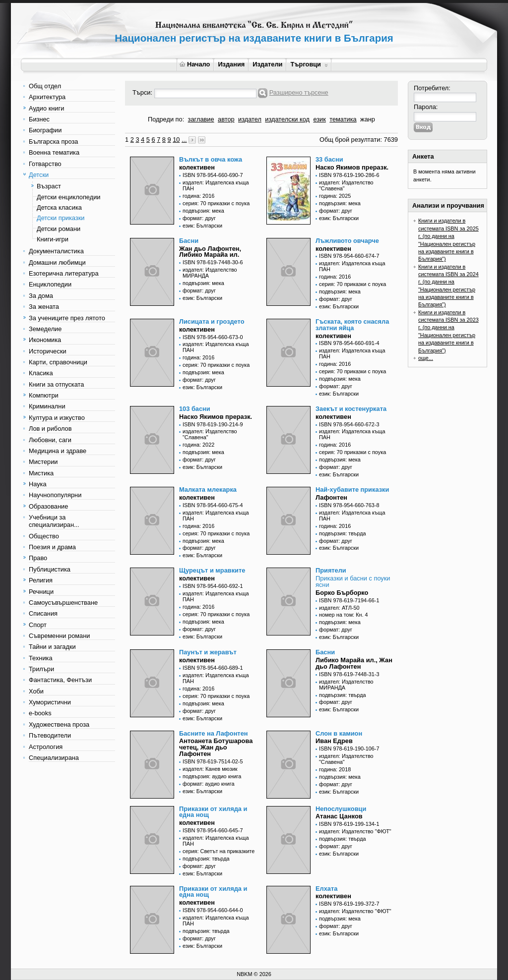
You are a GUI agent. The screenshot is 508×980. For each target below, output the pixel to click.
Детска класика (59, 207)
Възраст (49, 186)
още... (426, 358)
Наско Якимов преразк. (352, 167)
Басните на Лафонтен (213, 733)
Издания (231, 64)
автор (226, 119)
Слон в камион (339, 733)
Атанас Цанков (339, 816)
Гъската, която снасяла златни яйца (352, 325)
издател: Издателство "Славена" (346, 185)
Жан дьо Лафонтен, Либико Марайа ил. (210, 252)
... (184, 140)
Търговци (309, 64)
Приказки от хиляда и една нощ (213, 812)
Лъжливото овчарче (347, 241)
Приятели (331, 570)
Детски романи (59, 229)
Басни (189, 241)
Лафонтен (331, 497)
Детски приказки (61, 218)
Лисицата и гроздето (212, 321)
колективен (197, 167)
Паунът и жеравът (208, 652)
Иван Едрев (334, 741)
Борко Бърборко (342, 593)
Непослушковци (341, 809)
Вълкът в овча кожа (211, 159)
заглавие (201, 119)
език (319, 119)
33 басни (329, 159)
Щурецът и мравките (212, 570)
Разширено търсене (299, 92)
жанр (368, 119)
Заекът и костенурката (351, 409)
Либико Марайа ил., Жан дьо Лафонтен (354, 663)
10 (176, 140)
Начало (195, 64)
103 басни (195, 409)
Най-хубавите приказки (352, 490)
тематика (343, 119)
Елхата (326, 889)
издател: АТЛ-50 (339, 608)
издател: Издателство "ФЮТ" (355, 831)
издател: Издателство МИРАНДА (210, 273)
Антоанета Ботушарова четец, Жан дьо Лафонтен (216, 747)
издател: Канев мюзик (210, 769)
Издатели (267, 64)
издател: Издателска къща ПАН (216, 185)
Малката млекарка (208, 490)
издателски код (287, 119)
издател (250, 119)
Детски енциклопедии (68, 197)
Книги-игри (53, 239)
